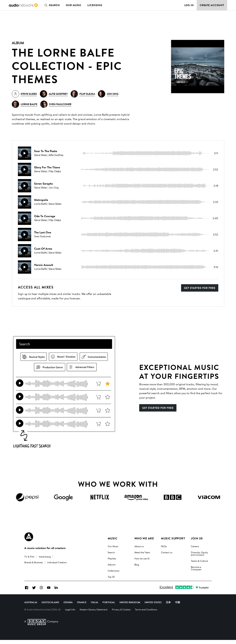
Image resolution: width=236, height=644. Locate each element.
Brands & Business (34, 562)
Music (112, 538)
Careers (195, 546)
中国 (178, 606)
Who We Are (144, 538)
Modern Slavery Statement (94, 614)
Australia (31, 606)
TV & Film (29, 557)
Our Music (74, 5)
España (68, 606)
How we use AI (142, 558)
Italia (94, 606)
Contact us (167, 552)
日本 (168, 606)
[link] (23, 5)
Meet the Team (142, 552)
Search (51, 5)
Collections (113, 571)
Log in (189, 5)
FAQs (164, 546)
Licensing (95, 5)
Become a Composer (196, 568)
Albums (112, 565)
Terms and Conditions (146, 614)
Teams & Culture (199, 561)
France (82, 606)
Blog (137, 565)
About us (139, 546)
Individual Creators (57, 562)
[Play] (25, 153)
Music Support (173, 538)
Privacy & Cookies (121, 614)
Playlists (112, 558)
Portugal (109, 606)
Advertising (45, 557)
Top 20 (111, 577)
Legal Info (70, 614)
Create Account (212, 5)
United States (153, 606)
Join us (197, 538)
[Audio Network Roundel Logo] (29, 537)
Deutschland (50, 606)
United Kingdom (130, 606)
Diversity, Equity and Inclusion (199, 554)
